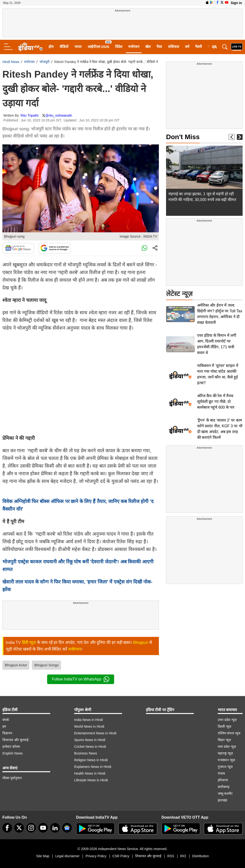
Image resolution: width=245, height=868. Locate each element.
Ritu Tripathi (30, 115)
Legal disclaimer (67, 856)
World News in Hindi (89, 726)
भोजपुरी (45, 62)
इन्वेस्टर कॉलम (11, 747)
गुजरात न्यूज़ (225, 767)
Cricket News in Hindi (90, 747)
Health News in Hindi (90, 773)
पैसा (159, 47)
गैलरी (199, 47)
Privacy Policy (96, 856)
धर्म (187, 47)
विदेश (119, 47)
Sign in (236, 3)
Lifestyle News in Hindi (91, 780)
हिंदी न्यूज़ (29, 642)
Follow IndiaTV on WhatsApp (81, 679)
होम (51, 47)
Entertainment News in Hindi (95, 733)
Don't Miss (183, 137)
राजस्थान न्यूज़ (226, 760)
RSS (171, 856)
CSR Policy (121, 856)
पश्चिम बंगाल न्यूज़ (229, 733)
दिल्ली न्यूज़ (224, 726)
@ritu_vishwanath (59, 115)
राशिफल (173, 47)
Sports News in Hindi (90, 740)
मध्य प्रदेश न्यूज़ (227, 747)
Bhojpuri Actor (16, 665)
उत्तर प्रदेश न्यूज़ (227, 720)
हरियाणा (223, 780)
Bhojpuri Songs (46, 665)
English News (13, 753)
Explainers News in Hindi (93, 767)
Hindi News (11, 62)
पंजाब (221, 773)
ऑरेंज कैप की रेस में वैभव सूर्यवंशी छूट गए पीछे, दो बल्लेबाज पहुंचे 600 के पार (216, 402)
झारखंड (222, 800)
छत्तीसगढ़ (224, 787)
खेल (148, 47)
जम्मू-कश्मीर (225, 794)
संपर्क (6, 720)
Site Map (43, 856)
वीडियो (64, 47)
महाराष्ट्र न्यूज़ (225, 753)
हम (4, 726)
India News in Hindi (89, 720)
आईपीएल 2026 (98, 47)
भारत (78, 47)
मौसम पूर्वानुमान (12, 778)
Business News (86, 753)
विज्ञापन (7, 733)
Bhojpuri (141, 642)
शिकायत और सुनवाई (15, 740)
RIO (183, 856)
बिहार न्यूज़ (224, 740)
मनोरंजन (134, 47)
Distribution (200, 856)
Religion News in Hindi (91, 760)
